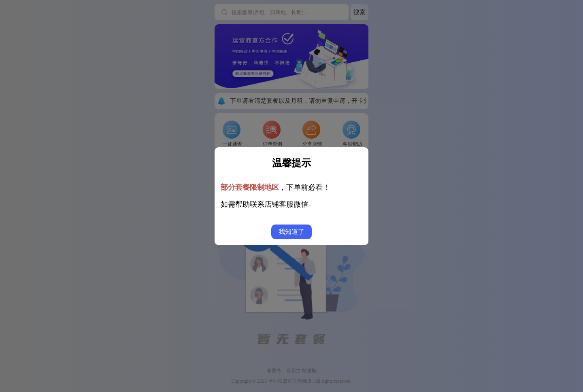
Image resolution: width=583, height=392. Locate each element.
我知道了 (291, 232)
